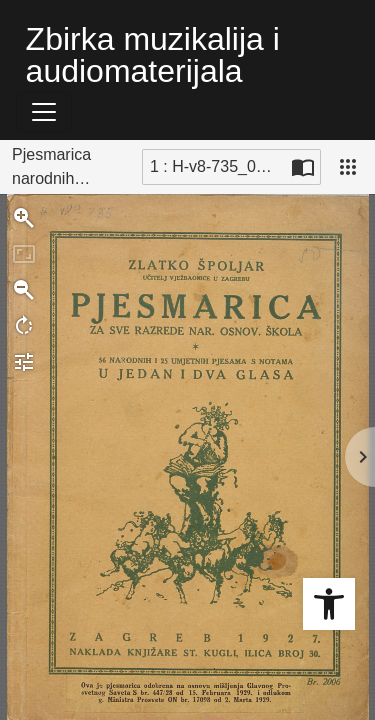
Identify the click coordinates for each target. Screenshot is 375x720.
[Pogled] (348, 167)
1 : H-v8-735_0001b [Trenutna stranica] (218, 166)
